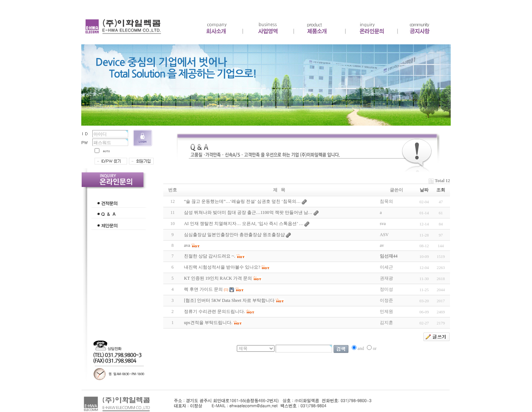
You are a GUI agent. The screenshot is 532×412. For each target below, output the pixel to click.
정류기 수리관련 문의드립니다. (214, 311)
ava (187, 245)
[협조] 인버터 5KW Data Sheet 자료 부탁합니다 (229, 300)
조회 (441, 190)
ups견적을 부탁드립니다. (208, 323)
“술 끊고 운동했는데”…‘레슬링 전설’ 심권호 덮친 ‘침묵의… (242, 201)
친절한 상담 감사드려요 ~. (210, 256)
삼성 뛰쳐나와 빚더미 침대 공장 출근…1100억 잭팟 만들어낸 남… (248, 212)
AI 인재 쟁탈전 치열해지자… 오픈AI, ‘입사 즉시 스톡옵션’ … (244, 224)
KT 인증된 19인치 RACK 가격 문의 (218, 278)
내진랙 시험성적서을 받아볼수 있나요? (222, 267)
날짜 (424, 190)
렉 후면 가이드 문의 (203, 289)
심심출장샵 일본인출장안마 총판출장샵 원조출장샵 (234, 235)
